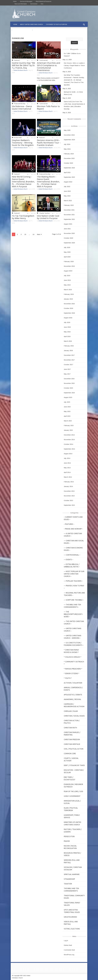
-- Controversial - (43, 60)
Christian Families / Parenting (72, 734)
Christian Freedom (72, 739)
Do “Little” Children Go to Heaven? (72, 55)
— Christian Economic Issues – (73, 549)
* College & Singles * (73, 657)
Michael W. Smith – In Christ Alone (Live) (73, 93)
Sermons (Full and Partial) (72, 861)
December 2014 (69, 435)
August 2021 (68, 224)
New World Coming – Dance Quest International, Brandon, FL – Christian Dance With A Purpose (23, 182)
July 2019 (67, 276)
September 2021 (69, 219)
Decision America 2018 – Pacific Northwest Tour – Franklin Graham (49, 143)
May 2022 (67, 196)
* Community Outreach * (74, 663)
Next (39, 234)
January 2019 (68, 299)
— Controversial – (72, 555)
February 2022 (69, 205)
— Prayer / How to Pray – (74, 587)
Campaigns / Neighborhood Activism (74, 705)
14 (33, 234)
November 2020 (69, 233)
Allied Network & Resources (43, 1)
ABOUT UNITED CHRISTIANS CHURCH (31, 24)
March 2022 (68, 201)
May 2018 (67, 332)
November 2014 (69, 440)
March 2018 (68, 341)
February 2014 (69, 482)
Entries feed (68, 945)
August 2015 (68, 397)
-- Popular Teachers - (45, 213)
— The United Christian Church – (74, 623)
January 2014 (68, 486)
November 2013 (69, 496)
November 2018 (69, 304)
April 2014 (67, 472)
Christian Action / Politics (72, 722)
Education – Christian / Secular (74, 771)
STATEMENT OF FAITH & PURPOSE (56, 24)
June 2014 (67, 463)
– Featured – (69, 524)
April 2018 (67, 336)
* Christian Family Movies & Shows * (71, 651)
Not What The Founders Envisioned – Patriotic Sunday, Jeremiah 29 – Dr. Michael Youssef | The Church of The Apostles (74, 80)
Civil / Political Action (74, 749)
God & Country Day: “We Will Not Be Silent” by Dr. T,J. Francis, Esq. (24, 65)
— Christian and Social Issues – (74, 542)
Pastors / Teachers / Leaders (73, 831)
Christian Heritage (72, 744)
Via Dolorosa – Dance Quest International (22, 108)
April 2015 (67, 416)
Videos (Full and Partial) (71, 923)
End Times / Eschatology (70, 778)
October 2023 (68, 163)
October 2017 (68, 365)
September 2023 (69, 168)
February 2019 (69, 294)
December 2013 (69, 491)
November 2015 (69, 383)
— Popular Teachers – (73, 581)
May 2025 (67, 130)
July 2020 (67, 247)
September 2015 (69, 393)
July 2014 (67, 458)
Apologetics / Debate (73, 695)
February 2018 (69, 346)
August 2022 (68, 182)
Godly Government (72, 796)
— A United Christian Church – (73, 535)
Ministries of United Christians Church (72, 823)
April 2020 (67, 257)
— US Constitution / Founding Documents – (74, 644)
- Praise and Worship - (20, 104)
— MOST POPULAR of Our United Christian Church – (74, 574)
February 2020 (69, 261)
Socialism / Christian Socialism (73, 868)
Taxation (68, 884)
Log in (66, 941)
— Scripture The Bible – (74, 600)
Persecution (69, 836)
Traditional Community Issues (74, 897)
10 (25, 234)
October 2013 (68, 500)
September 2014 (69, 449)
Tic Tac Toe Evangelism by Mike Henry (23, 217)
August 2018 (68, 318)
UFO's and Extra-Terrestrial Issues (72, 911)
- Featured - (17, 60)
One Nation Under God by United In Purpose (48, 217)
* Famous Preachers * (73, 669)
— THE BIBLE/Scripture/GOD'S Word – (73, 614)
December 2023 (69, 158)
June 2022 (67, 191)
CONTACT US (38, 30)
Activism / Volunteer (73, 683)
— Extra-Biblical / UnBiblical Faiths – (72, 565)
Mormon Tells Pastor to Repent (48, 108)
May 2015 (67, 411)
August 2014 (68, 454)
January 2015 (68, 430)
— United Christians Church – (73, 630)
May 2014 (67, 468)
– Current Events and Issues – (73, 518)
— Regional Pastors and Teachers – (74, 594)
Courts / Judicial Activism (71, 759)
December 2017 (69, 355)
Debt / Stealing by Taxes (74, 765)
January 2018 (68, 350)
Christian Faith (18, 138)
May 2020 (67, 252)
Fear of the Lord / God (73, 791)
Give (42, 4)
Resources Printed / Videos (72, 854)
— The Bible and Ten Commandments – (72, 606)
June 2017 (67, 369)
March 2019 (68, 290)
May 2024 (67, 149)
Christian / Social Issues (74, 716)
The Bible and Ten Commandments (71, 890)
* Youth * (68, 678)
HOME (15, 24)
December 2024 (69, 135)
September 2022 (69, 177)
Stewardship (69, 879)
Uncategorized (70, 917)
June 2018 (67, 327)
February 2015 (69, 425)
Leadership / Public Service (72, 816)
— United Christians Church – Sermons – (73, 637)
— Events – (68, 560)
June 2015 (67, 407)
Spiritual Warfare (72, 874)
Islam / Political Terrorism (71, 809)
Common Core (70, 754)
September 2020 (69, 243)
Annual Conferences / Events (73, 689)
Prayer (67, 841)
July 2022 (67, 186)
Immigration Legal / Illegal (72, 802)
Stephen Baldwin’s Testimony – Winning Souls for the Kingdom (23, 143)
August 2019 (68, 271)
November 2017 (69, 360)
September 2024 (69, 140)
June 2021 (67, 229)
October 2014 (68, 444)
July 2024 (67, 144)
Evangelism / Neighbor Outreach (73, 786)
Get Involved (34, 4)
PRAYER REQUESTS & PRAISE (22, 30)
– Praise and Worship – (73, 529)
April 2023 (67, 172)
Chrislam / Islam (71, 711)
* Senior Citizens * (72, 673)
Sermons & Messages (26, 1)
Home (15, 1)
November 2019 (69, 266)
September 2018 (69, 313)
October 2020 (68, 238)
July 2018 (67, 322)
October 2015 (68, 388)
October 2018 (68, 308)
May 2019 (67, 285)
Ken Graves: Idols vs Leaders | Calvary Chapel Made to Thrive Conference (74, 65)
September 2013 (69, 505)
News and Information (21, 4)
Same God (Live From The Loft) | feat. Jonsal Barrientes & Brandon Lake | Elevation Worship (74, 105)
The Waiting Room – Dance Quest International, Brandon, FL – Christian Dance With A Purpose (48, 182)
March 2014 (68, 477)
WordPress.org (69, 955)
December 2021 (69, 210)
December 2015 (69, 379)
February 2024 (69, 154)
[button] (84, 24)
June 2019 (67, 280)
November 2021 (69, 215)
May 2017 (67, 374)
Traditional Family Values (72, 904)
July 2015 (67, 402)
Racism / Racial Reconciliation (70, 847)
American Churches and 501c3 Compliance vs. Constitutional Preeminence (48, 67)
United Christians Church (21, 70)
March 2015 (68, 421)
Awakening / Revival (72, 699)
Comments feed (69, 950)
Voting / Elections (72, 929)
